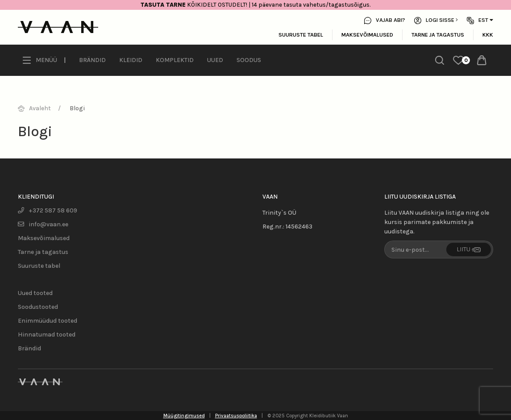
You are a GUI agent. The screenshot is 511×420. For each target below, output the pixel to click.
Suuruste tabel (301, 35)
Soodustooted (38, 307)
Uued (215, 60)
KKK (488, 35)
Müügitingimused (184, 416)
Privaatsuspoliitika (236, 416)
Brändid (92, 60)
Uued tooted (35, 293)
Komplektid (175, 60)
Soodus (249, 60)
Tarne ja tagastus (438, 35)
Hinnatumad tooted (47, 335)
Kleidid (131, 60)
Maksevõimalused (367, 35)
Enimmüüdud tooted (48, 321)
